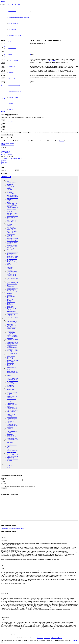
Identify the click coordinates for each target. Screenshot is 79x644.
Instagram (4, 162)
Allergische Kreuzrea (12, 187)
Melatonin (9, 347)
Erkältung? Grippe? (12, 275)
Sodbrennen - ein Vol (12, 420)
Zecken (9, 468)
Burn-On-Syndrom (11, 221)
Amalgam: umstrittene (12, 198)
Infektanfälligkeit (11, 315)
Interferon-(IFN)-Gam (12, 318)
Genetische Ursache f (12, 284)
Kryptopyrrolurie (11, 329)
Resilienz (9, 395)
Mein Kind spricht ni (12, 345)
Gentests (9, 286)
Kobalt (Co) (10, 325)
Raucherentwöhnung (12, 393)
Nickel (8, 366)
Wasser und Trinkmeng (12, 457)
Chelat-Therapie (11, 234)
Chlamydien (10, 237)
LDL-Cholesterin (11, 333)
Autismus (9, 207)
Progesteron (10, 383)
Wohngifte (9, 461)
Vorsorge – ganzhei (12, 452)
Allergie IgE (10, 185)
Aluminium (10, 191)
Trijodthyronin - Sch (12, 439)
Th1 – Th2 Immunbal (12, 432)
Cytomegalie (10, 250)
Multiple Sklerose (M (12, 354)
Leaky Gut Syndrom (12, 334)
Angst (8, 201)
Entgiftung (9, 271)
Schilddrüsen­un (11, 404)
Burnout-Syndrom (11, 222)
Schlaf (8, 406)
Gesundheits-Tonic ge (12, 291)
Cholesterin (10, 240)
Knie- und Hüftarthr (12, 323)
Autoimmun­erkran (11, 210)
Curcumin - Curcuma (12, 246)
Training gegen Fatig (12, 437)
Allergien (9, 186)
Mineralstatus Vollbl (12, 350)
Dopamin (9, 265)
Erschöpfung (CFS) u (12, 276)
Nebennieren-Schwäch (12, 361)
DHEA (8, 264)
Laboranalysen (10, 332)
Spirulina (9, 423)
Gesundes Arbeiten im (12, 289)
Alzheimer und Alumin (12, 196)
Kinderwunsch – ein (12, 322)
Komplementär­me (11, 326)
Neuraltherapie (10, 362)
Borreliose (9, 219)
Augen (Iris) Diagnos (12, 205)
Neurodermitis (10, 363)
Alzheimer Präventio (12, 194)
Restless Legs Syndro (12, 397)
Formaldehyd (10, 280)
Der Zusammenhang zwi (13, 262)
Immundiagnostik (11, 312)
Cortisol (9, 244)
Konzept (62, 141)
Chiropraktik (10, 236)
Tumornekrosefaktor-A (12, 440)
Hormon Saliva (11, 308)
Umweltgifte (10, 443)
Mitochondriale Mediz (12, 351)
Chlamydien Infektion (12, 239)
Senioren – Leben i (11, 415)
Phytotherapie (10, 377)
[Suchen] (37, 5)
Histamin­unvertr (11, 302)
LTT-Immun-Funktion (12, 340)
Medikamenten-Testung (13, 344)
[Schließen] (31, 11)
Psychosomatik (11, 387)
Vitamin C (9, 450)
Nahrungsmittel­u (11, 356)
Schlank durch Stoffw (12, 408)
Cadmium (9, 225)
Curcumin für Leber (12, 247)
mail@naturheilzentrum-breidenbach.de (12, 159)
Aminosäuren (10, 200)
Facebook (4, 161)
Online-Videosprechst (12, 372)
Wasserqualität (10, 458)
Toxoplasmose (10, 436)
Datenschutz (47, 638)
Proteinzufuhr (10, 386)
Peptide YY (10, 376)
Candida (9, 226)
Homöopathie (10, 307)
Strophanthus (10, 427)
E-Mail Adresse (5, 480)
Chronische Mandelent (12, 241)
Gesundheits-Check (12, 290)
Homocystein (10, 305)
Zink (8, 469)
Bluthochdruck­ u (11, 218)
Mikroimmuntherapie (12, 348)
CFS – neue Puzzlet (12, 229)
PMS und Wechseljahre (13, 379)
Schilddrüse (10, 402)
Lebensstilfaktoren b (12, 336)
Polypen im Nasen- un (12, 381)
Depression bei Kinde (12, 258)
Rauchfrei (9, 394)
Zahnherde (9, 466)
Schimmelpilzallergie (12, 405)
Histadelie (9, 301)
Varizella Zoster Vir (12, 445)
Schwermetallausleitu (12, 409)
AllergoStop (10, 189)
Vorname (3, 482)
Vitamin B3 (10, 448)
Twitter (3, 164)
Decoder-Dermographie (13, 257)
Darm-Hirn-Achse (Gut (13, 252)
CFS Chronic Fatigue (12, 230)
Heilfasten (9, 295)
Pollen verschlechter (12, 380)
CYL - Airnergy (11, 248)
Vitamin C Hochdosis (12, 451)
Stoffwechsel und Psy (12, 426)
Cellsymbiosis (10, 228)
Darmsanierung (11, 255)
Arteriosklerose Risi (12, 204)
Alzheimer (9, 193)
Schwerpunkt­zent (11, 412)
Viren (8, 447)
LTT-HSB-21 (10, 338)
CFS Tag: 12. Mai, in (12, 232)
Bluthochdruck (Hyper (12, 216)
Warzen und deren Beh (12, 455)
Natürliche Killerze (12, 359)
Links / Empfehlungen (56, 638)
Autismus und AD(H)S (12, 208)
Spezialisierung (11, 422)
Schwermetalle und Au (12, 411)
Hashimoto (9, 294)
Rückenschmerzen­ (11, 399)
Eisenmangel (10, 268)
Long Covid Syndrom (12, 337)
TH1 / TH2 (52, 61)
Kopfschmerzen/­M (11, 327)
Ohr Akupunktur (11, 370)
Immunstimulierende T (12, 313)
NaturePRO (10, 358)
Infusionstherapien (11, 316)
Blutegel (9, 215)
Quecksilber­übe (11, 390)
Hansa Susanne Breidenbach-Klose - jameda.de (12, 529)
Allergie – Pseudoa (11, 183)
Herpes (9, 298)
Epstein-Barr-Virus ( (12, 272)
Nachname (3, 484)
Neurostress (10, 365)
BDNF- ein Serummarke (13, 212)
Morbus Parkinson (11, 352)
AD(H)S (9, 182)
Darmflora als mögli (12, 254)
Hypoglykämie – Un (12, 309)
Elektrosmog (10, 269)
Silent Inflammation (12, 417)
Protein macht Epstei (12, 384)
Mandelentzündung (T (12, 343)
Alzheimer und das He (12, 197)
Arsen (8, 203)
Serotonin (9, 416)
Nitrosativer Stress (11, 368)
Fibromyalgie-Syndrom (13, 279)
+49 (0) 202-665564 (7, 155)
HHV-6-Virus (10, 300)
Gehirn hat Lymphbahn (12, 283)
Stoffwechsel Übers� (12, 425)
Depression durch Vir (12, 259)
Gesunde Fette (10, 287)
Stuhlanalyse (10, 429)
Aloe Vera (9, 190)
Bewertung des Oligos (12, 214)
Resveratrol (10, 398)
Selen (8, 413)
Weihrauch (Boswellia (12, 459)
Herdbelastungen (11, 297)
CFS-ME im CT (11, 233)
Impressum (40, 638)
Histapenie (9, 304)
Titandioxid (10, 434)
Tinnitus (9, 433)
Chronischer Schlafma (12, 243)
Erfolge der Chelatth (12, 273)
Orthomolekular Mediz (12, 373)
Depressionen (10, 261)
